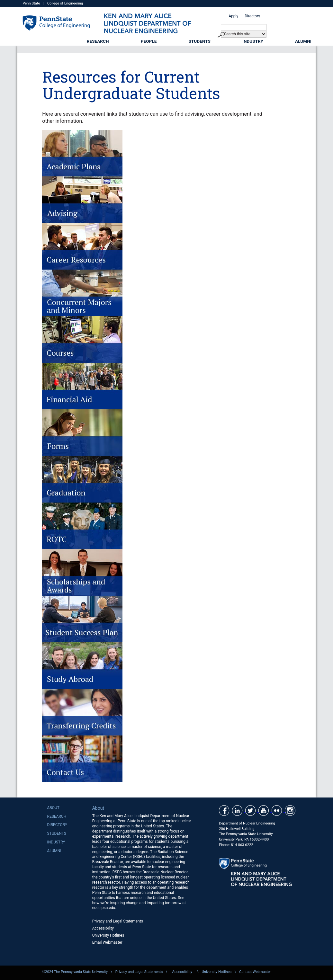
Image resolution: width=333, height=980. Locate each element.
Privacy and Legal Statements (118, 921)
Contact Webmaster (255, 972)
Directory (252, 16)
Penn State (31, 3)
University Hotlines (108, 935)
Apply (233, 16)
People (149, 41)
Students (199, 41)
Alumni (303, 41)
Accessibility (103, 928)
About (53, 808)
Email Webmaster (107, 942)
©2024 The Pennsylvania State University (75, 972)
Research (98, 41)
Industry (253, 41)
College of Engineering (65, 3)
